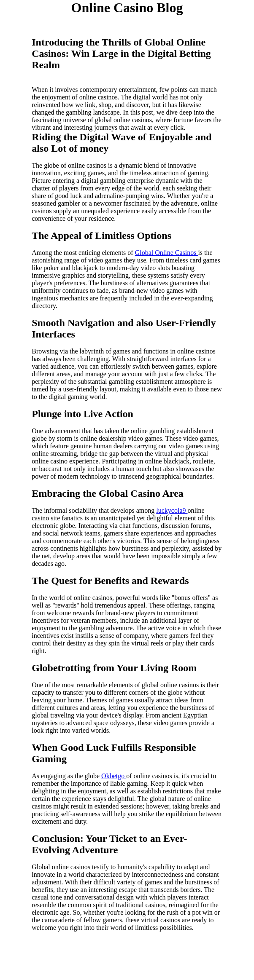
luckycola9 (172, 510)
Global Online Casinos (167, 253)
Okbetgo (114, 776)
